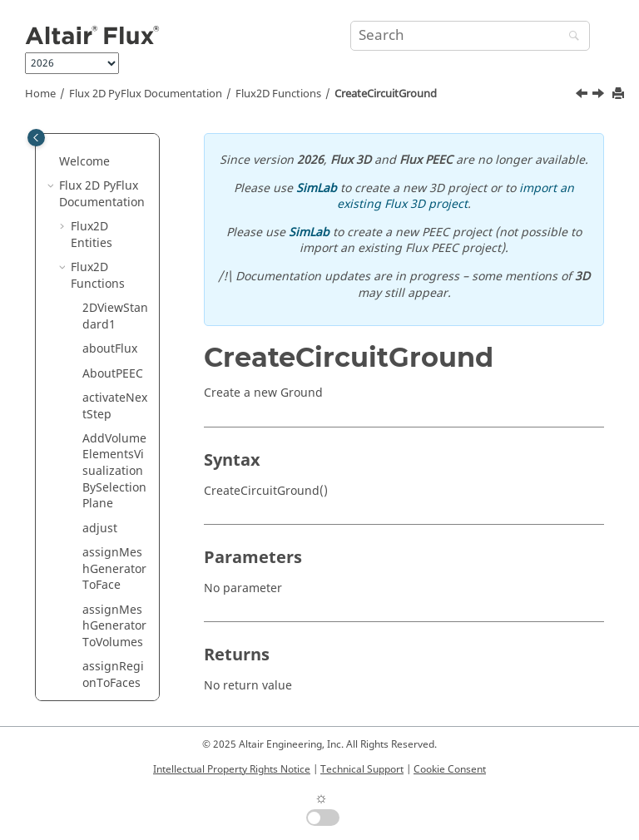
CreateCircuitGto (115, 413)
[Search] (570, 37)
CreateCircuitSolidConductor (115, 543)
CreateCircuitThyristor (115, 690)
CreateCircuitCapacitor (115, 177)
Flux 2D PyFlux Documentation (146, 94)
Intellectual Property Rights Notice (232, 769)
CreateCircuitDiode (115, 331)
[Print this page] (620, 94)
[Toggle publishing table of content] (36, 138)
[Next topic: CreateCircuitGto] (600, 96)
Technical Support (362, 769)
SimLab (317, 188)
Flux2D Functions (278, 94)
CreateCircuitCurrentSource (115, 283)
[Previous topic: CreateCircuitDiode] (583, 96)
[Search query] (470, 36)
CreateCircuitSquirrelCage (116, 600)
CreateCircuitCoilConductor (115, 225)
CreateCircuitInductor (115, 454)
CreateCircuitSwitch (115, 649)
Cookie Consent (450, 769)
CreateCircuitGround (386, 94)
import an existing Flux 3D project (456, 197)
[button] (76, 169)
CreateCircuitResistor (115, 494)
